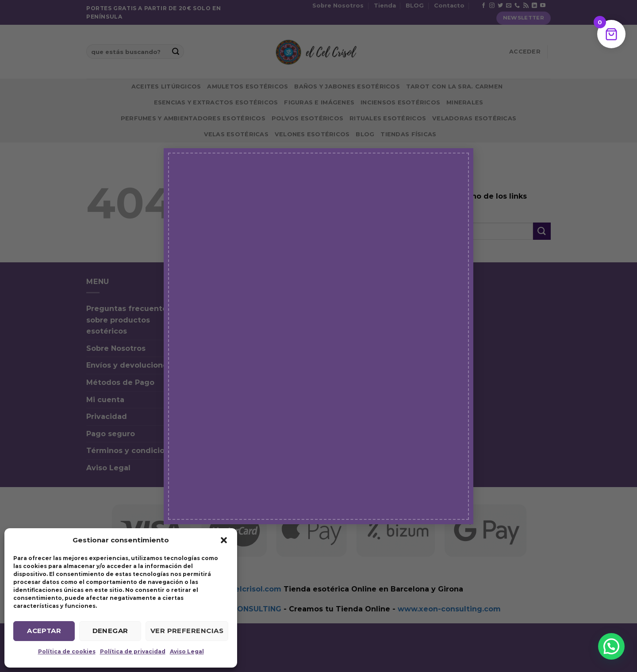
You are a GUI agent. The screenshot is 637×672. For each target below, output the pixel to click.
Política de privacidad (133, 651)
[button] (224, 540)
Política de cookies (67, 651)
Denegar (110, 631)
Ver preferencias (187, 631)
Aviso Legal (187, 651)
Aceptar (44, 631)
